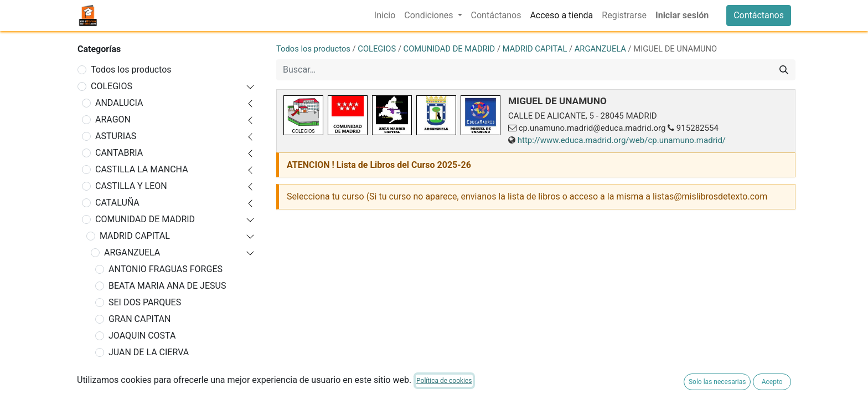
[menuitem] (385, 16)
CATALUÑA (117, 203)
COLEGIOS (112, 86)
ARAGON (113, 119)
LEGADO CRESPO (143, 369)
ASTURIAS (116, 136)
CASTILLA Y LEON (131, 186)
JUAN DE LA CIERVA (149, 352)
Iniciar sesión (682, 15)
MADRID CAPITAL (135, 236)
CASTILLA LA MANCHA (142, 169)
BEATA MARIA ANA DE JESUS (167, 286)
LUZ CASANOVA (140, 385)
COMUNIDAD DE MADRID (145, 219)
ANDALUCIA (119, 103)
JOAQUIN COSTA (142, 336)
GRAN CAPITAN (139, 319)
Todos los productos (131, 70)
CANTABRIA (119, 153)
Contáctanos (759, 15)
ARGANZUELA (132, 252)
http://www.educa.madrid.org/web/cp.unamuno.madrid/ (622, 140)
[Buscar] (784, 70)
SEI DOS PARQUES (145, 302)
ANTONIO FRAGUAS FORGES (166, 269)
